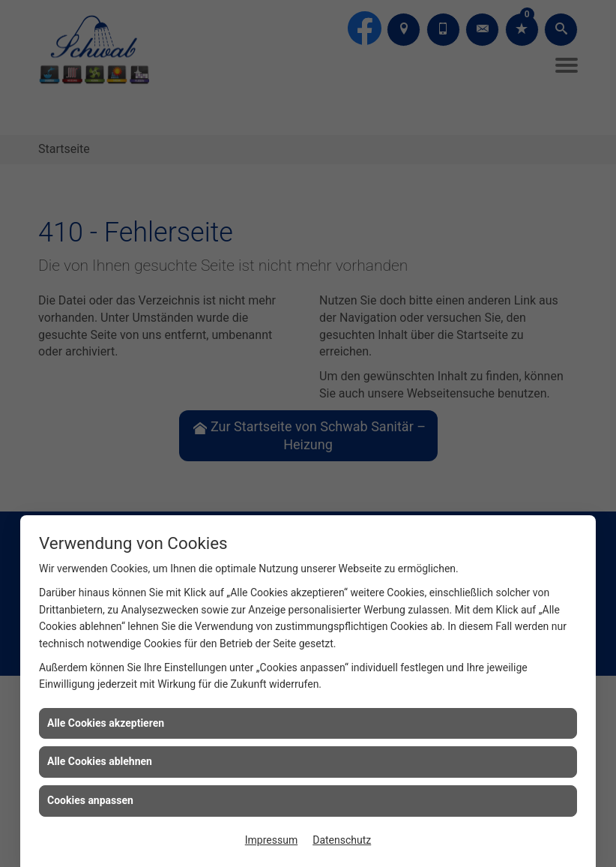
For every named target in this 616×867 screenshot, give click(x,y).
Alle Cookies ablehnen (100, 761)
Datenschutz (342, 840)
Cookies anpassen (90, 800)
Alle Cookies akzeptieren (106, 723)
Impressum (271, 840)
